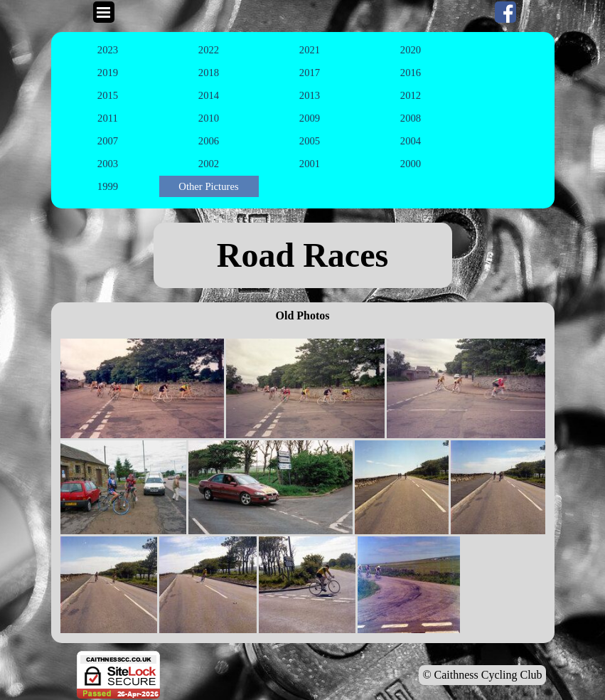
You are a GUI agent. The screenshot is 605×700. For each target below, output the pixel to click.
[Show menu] (104, 12)
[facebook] (505, 12)
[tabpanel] (303, 255)
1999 (108, 186)
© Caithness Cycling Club (482, 675)
